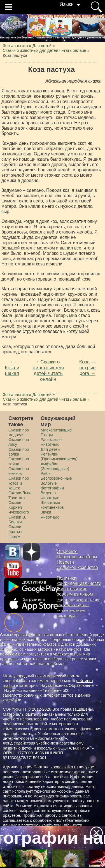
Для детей (50, 449)
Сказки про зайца (19, 461)
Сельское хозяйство (77, 567)
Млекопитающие (56, 430)
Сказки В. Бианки (17, 520)
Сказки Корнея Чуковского (19, 508)
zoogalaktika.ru (64, 767)
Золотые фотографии (52, 486)
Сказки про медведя (19, 432)
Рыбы (46, 473)
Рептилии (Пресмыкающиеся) (59, 457)
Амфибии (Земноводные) (55, 466)
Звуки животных (50, 514)
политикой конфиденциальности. (52, 825)
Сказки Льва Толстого (20, 495)
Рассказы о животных (51, 442)
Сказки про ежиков (19, 471)
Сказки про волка (19, 452)
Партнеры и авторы (77, 557)
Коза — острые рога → (88, 368)
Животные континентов (52, 505)
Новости (65, 562)
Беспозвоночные (56, 478)
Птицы (47, 435)
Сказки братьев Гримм (16, 532)
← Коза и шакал (12, 368)
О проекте (67, 551)
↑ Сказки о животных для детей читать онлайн (48, 370)
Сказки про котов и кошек (19, 483)
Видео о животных (50, 495)
